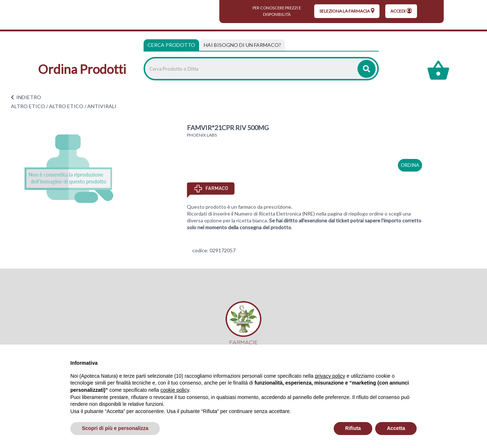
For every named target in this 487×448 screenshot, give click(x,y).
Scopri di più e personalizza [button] (115, 428)
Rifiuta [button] (353, 428)
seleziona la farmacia (347, 11)
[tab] (242, 45)
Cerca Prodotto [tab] (171, 45)
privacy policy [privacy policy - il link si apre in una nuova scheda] (330, 376)
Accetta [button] (396, 428)
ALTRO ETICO (28, 106)
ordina (410, 165)
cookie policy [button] (175, 390)
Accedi (401, 11)
